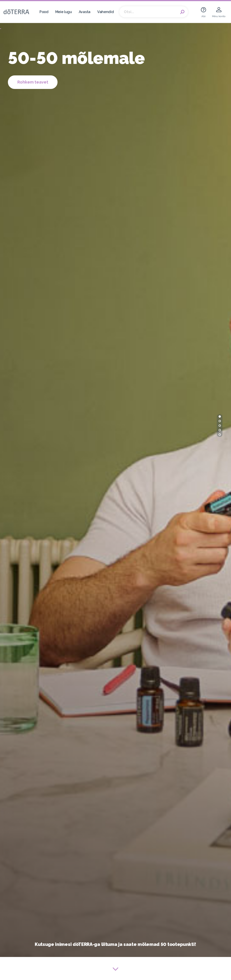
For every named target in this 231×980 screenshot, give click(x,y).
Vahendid (106, 12)
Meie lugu (64, 12)
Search (182, 12)
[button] (220, 417)
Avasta (85, 12)
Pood (44, 12)
